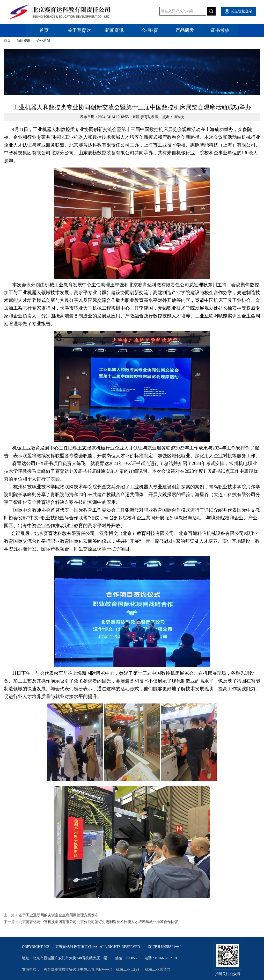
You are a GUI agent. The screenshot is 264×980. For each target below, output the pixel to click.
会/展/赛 (150, 30)
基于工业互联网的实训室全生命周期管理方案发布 (58, 915)
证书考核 (220, 30)
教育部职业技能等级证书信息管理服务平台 (78, 970)
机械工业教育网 (158, 970)
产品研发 (185, 30)
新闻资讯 (114, 30)
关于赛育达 (79, 30)
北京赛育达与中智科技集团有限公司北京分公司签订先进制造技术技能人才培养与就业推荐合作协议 (98, 922)
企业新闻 (43, 41)
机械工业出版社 (129, 970)
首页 (44, 30)
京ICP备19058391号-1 (165, 947)
